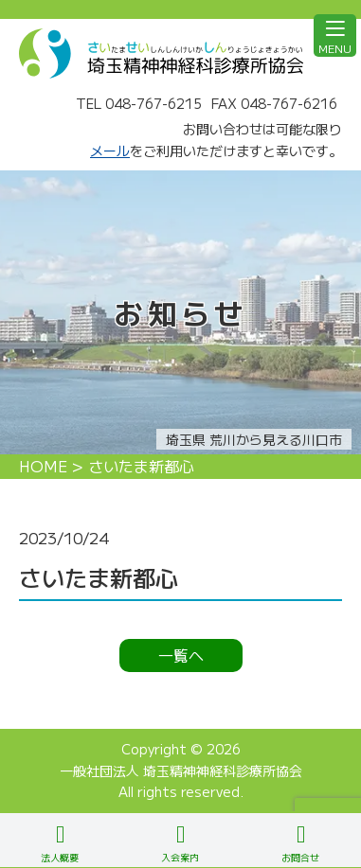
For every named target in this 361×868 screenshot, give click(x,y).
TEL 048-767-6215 (139, 103)
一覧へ (181, 655)
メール (110, 151)
